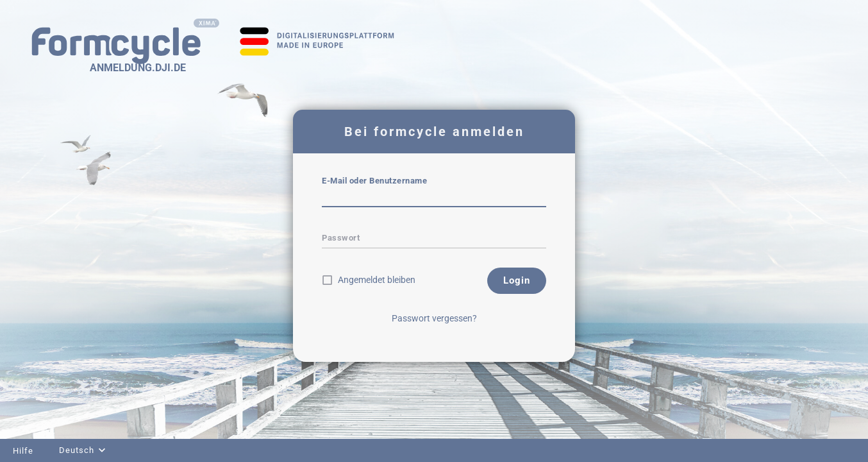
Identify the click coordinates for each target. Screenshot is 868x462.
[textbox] (434, 198)
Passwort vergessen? (434, 318)
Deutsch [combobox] (77, 450)
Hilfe (23, 451)
